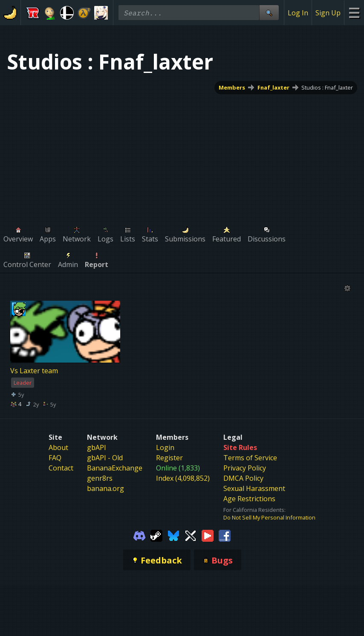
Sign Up (328, 13)
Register (169, 458)
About (58, 447)
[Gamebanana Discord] (139, 535)
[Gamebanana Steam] (156, 535)
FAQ (55, 458)
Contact (61, 468)
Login (165, 447)
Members (232, 87)
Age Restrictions (249, 499)
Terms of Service (250, 458)
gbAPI (97, 447)
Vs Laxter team (34, 371)
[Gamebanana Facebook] (225, 535)
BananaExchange (115, 468)
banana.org (105, 488)
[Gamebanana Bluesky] (173, 535)
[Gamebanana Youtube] (208, 535)
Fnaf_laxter (273, 87)
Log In (298, 13)
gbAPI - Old (105, 458)
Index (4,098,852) (183, 478)
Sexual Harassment (254, 488)
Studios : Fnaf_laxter (327, 87)
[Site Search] (269, 13)
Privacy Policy (245, 468)
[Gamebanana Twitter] (191, 535)
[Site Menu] (354, 13)
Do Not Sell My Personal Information (269, 517)
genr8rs (100, 478)
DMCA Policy (243, 478)
